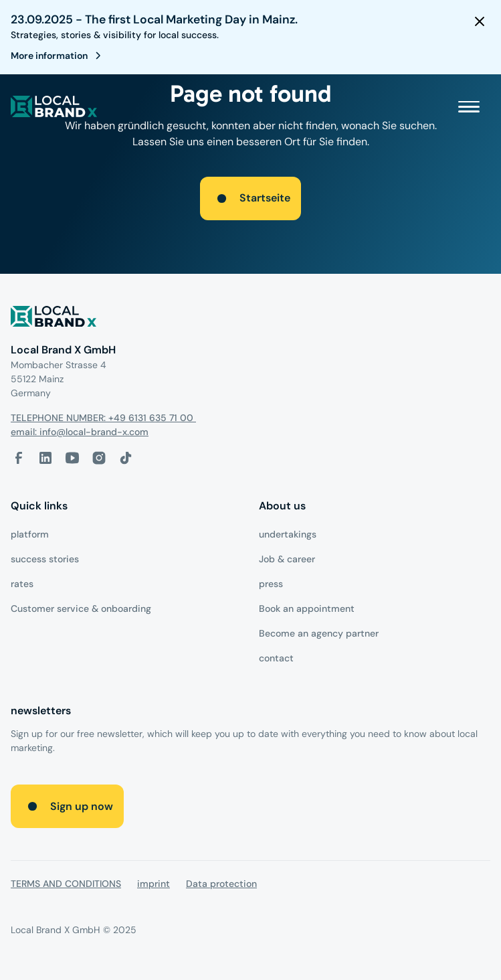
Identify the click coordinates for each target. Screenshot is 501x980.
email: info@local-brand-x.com (80, 432)
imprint (154, 884)
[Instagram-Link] (99, 458)
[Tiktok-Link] (126, 458)
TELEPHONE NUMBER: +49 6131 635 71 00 (103, 418)
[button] (469, 106)
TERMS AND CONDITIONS (66, 884)
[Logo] (250, 319)
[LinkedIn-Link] (45, 458)
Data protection (221, 884)
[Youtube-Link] (72, 458)
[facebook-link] (19, 458)
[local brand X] (54, 106)
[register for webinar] (59, 56)
